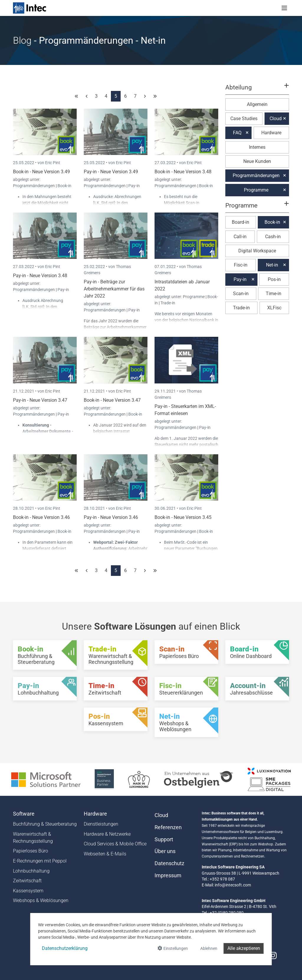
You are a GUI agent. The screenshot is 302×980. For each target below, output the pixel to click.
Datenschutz (169, 863)
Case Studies (244, 119)
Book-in (64, 186)
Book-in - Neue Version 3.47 (112, 400)
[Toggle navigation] (284, 8)
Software (24, 814)
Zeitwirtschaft (27, 881)
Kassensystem (28, 891)
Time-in (274, 294)
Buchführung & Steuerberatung (45, 824)
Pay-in (134, 186)
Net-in (272, 265)
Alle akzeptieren (244, 948)
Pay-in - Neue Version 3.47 (40, 400)
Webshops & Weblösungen (41, 900)
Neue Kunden (257, 161)
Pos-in (274, 279)
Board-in (241, 222)
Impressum (168, 876)
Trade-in (168, 303)
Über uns (165, 851)
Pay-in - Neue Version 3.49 (111, 172)
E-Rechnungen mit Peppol (40, 861)
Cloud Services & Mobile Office (115, 844)
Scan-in (241, 294)
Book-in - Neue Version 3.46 (41, 517)
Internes (257, 147)
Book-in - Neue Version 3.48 (183, 172)
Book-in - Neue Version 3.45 (183, 517)
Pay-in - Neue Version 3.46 (111, 517)
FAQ (237, 133)
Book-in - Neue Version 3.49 (41, 172)
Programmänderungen (34, 186)
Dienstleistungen (101, 824)
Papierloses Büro (31, 851)
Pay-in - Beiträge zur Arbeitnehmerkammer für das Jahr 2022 (114, 289)
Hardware (271, 133)
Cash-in (273, 237)
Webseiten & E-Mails (105, 854)
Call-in (240, 237)
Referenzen (168, 827)
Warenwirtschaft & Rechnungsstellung (33, 838)
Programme (194, 297)
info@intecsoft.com (233, 885)
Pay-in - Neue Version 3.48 (40, 276)
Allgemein (257, 104)
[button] (257, 90)
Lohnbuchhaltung (31, 871)
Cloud (276, 119)
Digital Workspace (257, 251)
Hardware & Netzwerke (107, 834)
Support (164, 839)
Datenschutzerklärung (65, 948)
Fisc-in (241, 265)
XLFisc (274, 308)
